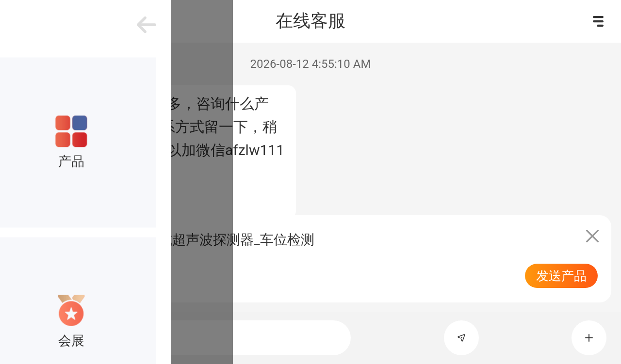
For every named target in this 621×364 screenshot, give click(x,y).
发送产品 (561, 276)
